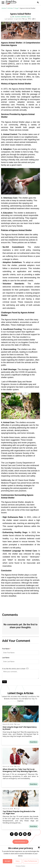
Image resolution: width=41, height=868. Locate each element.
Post (4, 682)
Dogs (16, 8)
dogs (12, 539)
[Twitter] (20, 834)
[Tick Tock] (29, 834)
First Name (6, 649)
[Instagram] (16, 834)
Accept (8, 861)
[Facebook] (12, 834)
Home (4, 8)
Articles (10, 8)
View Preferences (31, 861)
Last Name (6, 658)
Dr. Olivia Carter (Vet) (21, 17)
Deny (18, 861)
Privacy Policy (20, 866)
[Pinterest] (25, 834)
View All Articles (21, 842)
